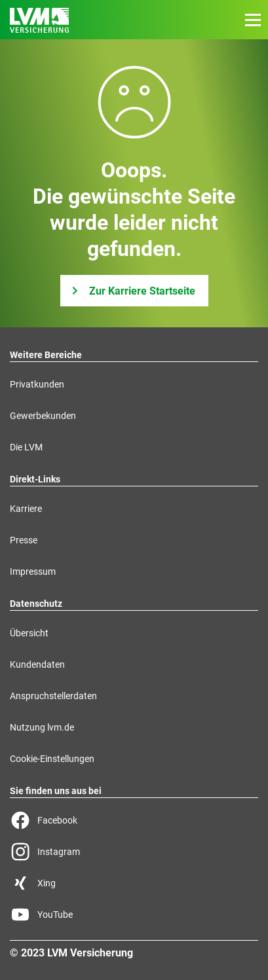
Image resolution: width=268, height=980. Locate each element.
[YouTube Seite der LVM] (134, 915)
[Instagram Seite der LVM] (134, 852)
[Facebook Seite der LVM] (134, 820)
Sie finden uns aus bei (56, 791)
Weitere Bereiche (46, 355)
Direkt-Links (35, 479)
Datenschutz (36, 604)
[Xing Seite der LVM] (134, 883)
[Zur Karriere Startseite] (134, 291)
